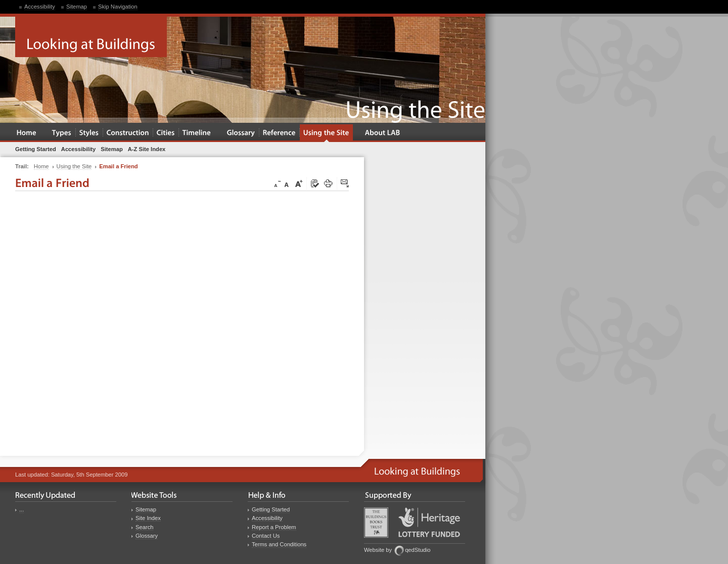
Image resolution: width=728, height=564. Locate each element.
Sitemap (77, 7)
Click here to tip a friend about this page (345, 184)
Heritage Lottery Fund (429, 522)
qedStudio (418, 550)
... (21, 509)
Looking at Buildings (91, 37)
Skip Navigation (118, 7)
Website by (378, 550)
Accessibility (40, 7)
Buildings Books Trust (376, 523)
